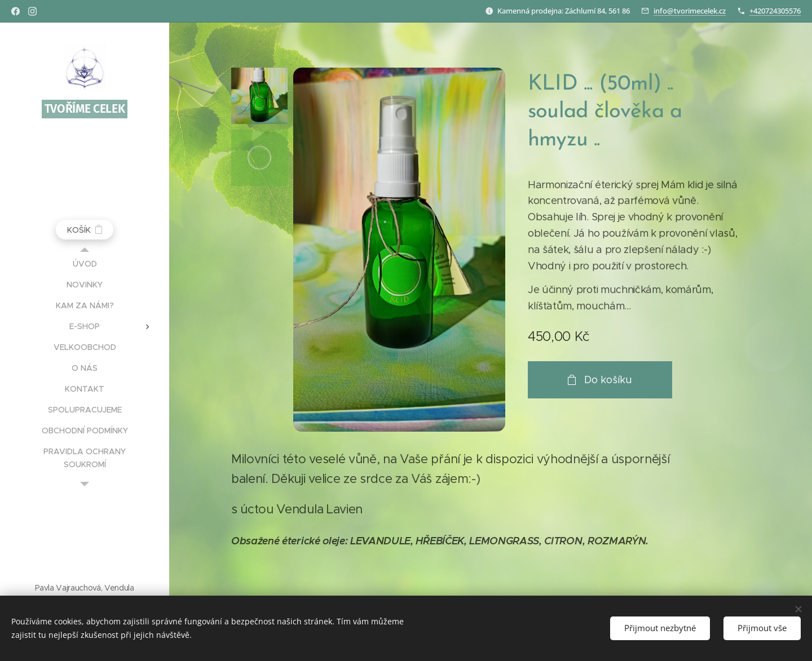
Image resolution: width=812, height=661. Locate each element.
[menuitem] (85, 264)
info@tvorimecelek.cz (690, 11)
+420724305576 (775, 11)
